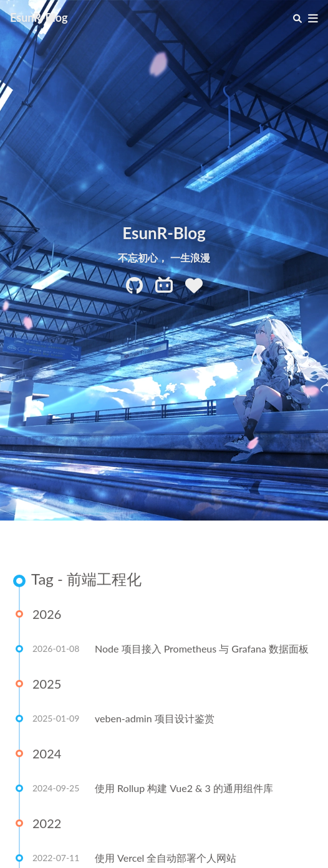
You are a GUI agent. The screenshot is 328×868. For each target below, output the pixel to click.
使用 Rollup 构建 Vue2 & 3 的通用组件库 (184, 789)
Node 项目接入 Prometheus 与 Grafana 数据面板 (202, 649)
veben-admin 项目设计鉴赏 (155, 719)
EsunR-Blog (39, 17)
